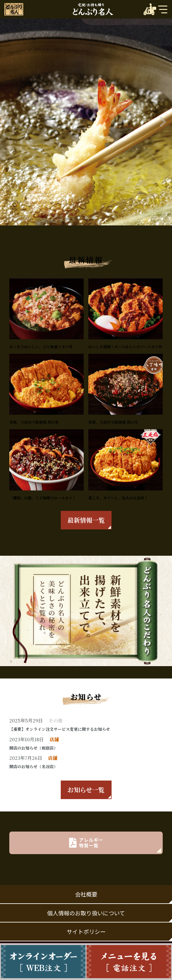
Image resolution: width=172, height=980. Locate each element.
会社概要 (86, 894)
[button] (79, 218)
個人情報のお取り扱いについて (86, 913)
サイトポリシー (86, 931)
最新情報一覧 (86, 520)
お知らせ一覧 (86, 790)
